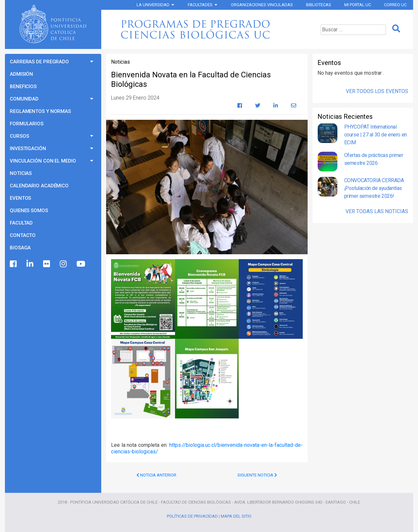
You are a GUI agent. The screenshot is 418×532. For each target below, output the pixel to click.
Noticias (21, 173)
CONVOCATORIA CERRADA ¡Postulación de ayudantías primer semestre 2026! (374, 188)
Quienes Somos (29, 211)
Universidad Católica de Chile (53, 24)
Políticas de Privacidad (192, 516)
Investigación (28, 149)
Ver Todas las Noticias (377, 211)
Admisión (21, 74)
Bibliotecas (319, 5)
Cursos (19, 136)
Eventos (20, 198)
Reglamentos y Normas (40, 111)
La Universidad (153, 5)
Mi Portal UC (358, 5)
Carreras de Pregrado (39, 62)
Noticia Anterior (156, 475)
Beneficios (23, 86)
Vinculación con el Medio (43, 161)
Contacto (23, 235)
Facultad (21, 223)
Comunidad (24, 99)
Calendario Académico (39, 186)
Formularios (27, 124)
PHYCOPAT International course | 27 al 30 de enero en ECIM (376, 135)
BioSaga (20, 248)
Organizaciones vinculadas (262, 5)
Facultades (200, 5)
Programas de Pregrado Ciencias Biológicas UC (206, 29)
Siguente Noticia (257, 475)
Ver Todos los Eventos (377, 91)
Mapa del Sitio (236, 516)
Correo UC (395, 5)
